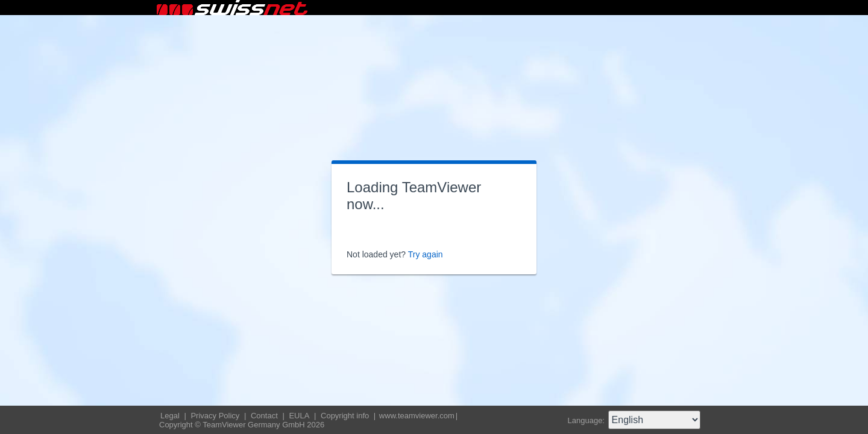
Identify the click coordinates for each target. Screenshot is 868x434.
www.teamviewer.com (417, 416)
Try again (426, 254)
